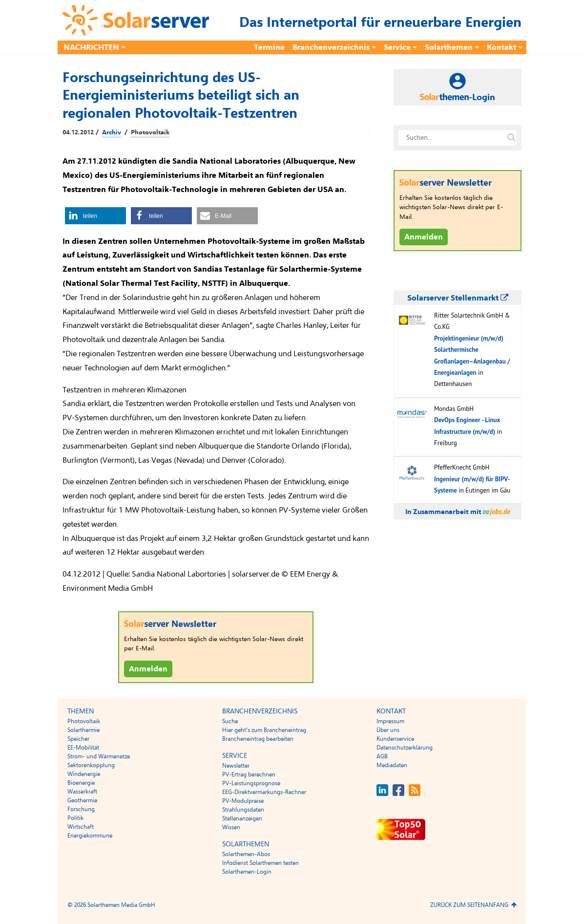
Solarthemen (449, 47)
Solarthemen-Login (247, 872)
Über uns (388, 730)
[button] (95, 216)
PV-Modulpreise (243, 801)
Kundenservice (395, 739)
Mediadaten (392, 765)
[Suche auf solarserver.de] (511, 138)
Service (397, 47)
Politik (75, 818)
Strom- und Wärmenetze (99, 756)
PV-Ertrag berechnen (249, 774)
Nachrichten (91, 47)
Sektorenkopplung (91, 765)
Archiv (112, 132)
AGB (382, 756)
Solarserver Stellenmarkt (458, 298)
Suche (230, 721)
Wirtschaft (81, 827)
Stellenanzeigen (242, 818)
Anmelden (148, 669)
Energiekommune (90, 836)
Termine (269, 47)
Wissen (231, 827)
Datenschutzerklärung (405, 748)
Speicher (78, 739)
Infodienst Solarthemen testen (261, 863)
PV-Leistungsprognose (251, 783)
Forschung (81, 809)
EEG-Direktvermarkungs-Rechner (264, 792)
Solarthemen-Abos (246, 854)
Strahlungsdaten (243, 810)
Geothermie (82, 800)
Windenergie (84, 774)
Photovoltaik (150, 132)
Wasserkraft (82, 792)
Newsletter (236, 766)
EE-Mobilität (83, 748)
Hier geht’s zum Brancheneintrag (264, 730)
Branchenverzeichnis (331, 47)
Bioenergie (81, 783)
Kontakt (501, 47)
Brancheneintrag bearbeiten (258, 739)
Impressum (390, 721)
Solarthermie (83, 730)
